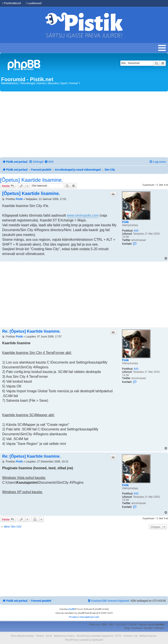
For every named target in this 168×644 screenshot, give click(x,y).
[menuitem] (49, 162)
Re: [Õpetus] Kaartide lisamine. (31, 331)
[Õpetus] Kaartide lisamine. (31, 180)
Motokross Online (64, 636)
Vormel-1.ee (130, 636)
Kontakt (148, 628)
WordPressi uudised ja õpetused (84, 640)
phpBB (71, 609)
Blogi (127, 628)
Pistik (125, 222)
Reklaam (159, 628)
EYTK (118, 636)
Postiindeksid (11, 3)
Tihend (40, 636)
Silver (49, 636)
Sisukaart (137, 628)
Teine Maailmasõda (22, 636)
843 (136, 231)
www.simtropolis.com (83, 215)
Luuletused (34, 3)
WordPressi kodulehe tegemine (95, 636)
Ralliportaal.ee (148, 636)
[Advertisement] (84, 124)
